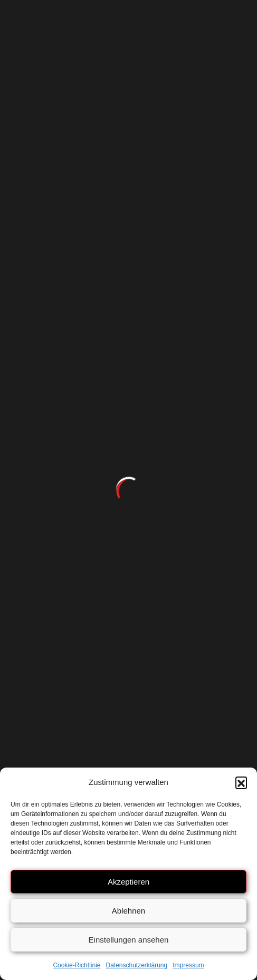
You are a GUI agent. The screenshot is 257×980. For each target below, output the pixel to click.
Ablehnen (128, 911)
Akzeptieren (128, 882)
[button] (241, 782)
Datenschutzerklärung (136, 965)
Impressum (188, 965)
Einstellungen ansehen (129, 940)
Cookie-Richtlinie (77, 965)
